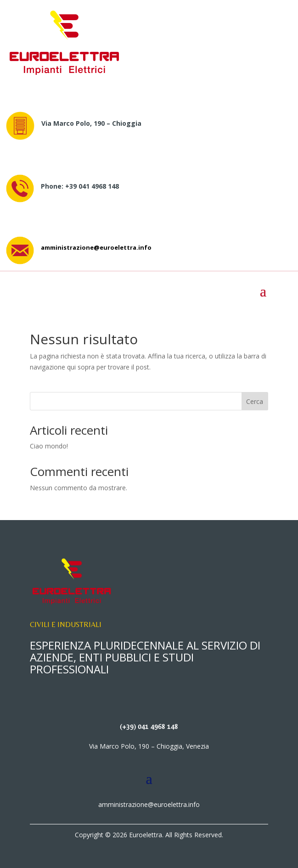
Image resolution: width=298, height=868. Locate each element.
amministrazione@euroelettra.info (96, 247)
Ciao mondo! (49, 446)
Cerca (255, 401)
